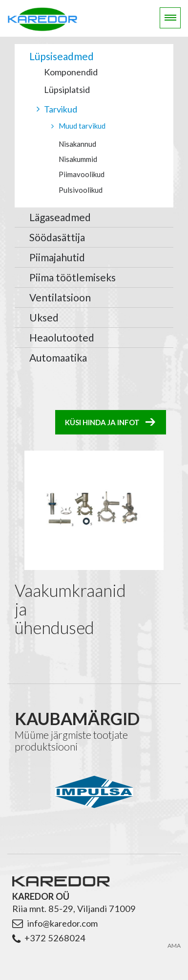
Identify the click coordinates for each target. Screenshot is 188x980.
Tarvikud (61, 109)
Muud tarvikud (82, 126)
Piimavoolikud (82, 174)
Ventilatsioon (60, 297)
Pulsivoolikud (81, 190)
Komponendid (71, 72)
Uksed (44, 317)
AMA (174, 941)
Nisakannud (77, 144)
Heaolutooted (62, 337)
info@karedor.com (62, 919)
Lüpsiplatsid (67, 90)
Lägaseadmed (60, 217)
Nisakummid (78, 159)
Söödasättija (57, 237)
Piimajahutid (57, 257)
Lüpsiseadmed (62, 56)
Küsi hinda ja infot (102, 422)
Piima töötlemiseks (73, 277)
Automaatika (58, 357)
